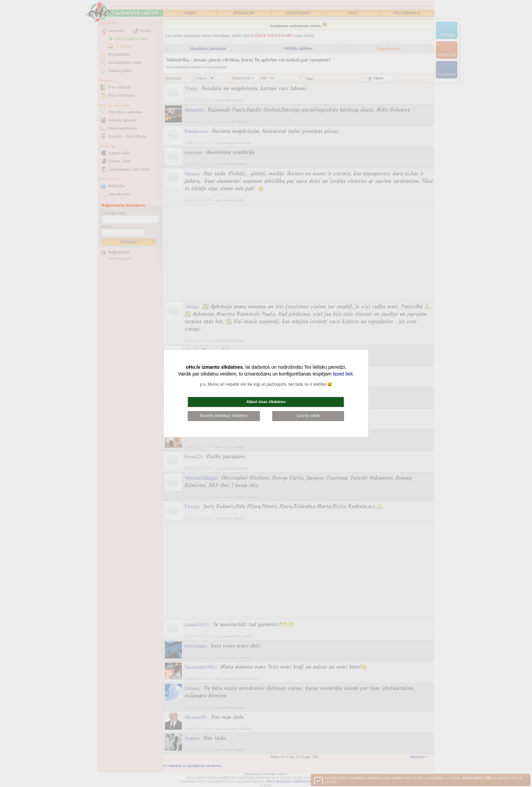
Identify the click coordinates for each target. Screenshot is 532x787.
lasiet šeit (343, 374)
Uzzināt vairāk (308, 416)
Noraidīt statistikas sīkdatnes (224, 416)
